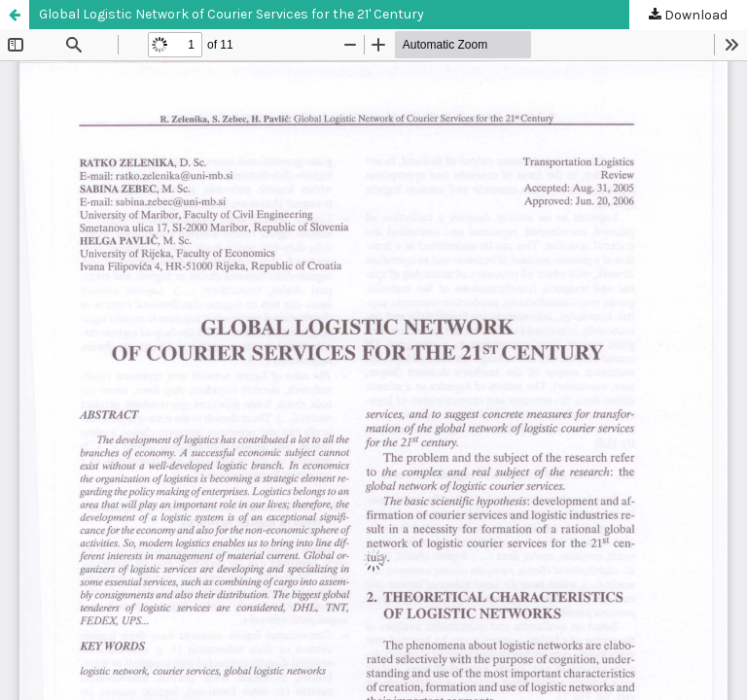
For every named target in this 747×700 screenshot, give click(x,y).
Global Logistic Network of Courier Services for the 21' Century (231, 14)
